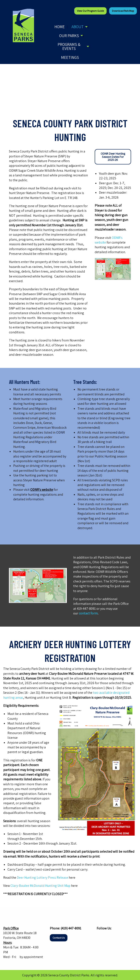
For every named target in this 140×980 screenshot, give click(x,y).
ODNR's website (42, 490)
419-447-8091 (86, 609)
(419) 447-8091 (71, 928)
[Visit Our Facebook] (100, 936)
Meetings (70, 57)
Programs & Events (69, 46)
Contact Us (59, 938)
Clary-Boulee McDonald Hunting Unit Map (40, 886)
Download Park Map (123, 11)
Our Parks (69, 36)
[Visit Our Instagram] (107, 936)
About (78, 27)
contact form (88, 613)
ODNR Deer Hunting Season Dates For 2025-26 (113, 157)
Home (60, 27)
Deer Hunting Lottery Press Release (42, 878)
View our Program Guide (90, 11)
